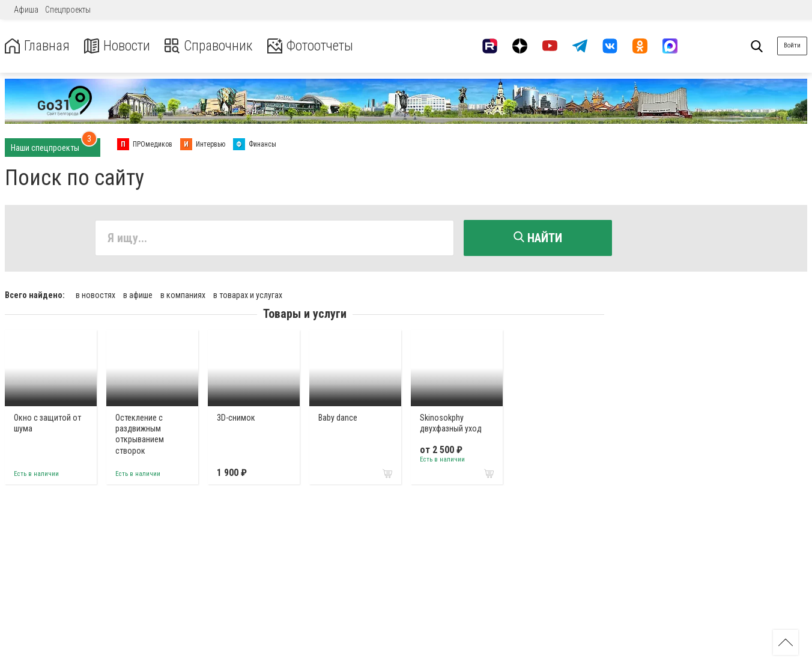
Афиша (26, 10)
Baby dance (338, 417)
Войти (792, 45)
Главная (38, 46)
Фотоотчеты (317, 46)
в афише (138, 294)
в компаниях (183, 294)
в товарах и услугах (248, 294)
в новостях (95, 294)
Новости (119, 46)
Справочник (212, 46)
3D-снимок (236, 417)
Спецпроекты (68, 10)
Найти (538, 238)
